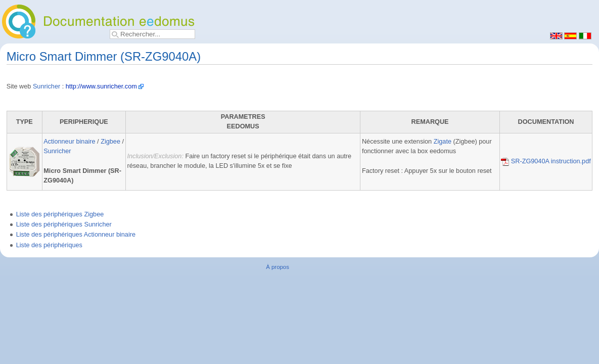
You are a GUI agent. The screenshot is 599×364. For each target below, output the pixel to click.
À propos (278, 267)
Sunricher (47, 86)
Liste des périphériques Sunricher (64, 224)
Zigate (443, 142)
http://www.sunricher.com (101, 86)
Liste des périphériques (49, 245)
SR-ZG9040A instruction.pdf (546, 161)
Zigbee (110, 142)
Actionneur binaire (69, 142)
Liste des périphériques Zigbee (60, 214)
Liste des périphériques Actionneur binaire (76, 235)
